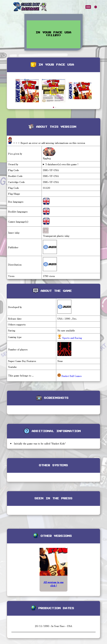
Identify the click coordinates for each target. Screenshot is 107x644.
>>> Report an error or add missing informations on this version (49, 143)
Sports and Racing (72, 338)
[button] (53, 107)
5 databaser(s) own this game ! (62, 164)
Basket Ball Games (70, 376)
